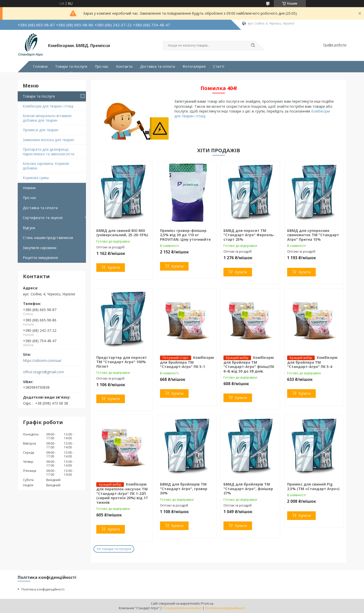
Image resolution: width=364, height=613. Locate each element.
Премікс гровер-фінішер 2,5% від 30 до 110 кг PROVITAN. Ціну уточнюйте (185, 235)
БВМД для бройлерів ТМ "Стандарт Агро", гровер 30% (184, 489)
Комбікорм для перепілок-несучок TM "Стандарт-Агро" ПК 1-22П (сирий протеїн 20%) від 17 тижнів (122, 493)
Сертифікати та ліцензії (43, 218)
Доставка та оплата (157, 67)
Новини (29, 188)
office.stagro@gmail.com (43, 372)
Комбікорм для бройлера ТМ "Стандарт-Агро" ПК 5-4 (312, 362)
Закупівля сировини (40, 248)
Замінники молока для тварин (48, 140)
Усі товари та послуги (114, 549)
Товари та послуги (71, 67)
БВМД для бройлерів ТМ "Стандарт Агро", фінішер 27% (248, 489)
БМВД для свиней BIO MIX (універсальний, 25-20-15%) (122, 233)
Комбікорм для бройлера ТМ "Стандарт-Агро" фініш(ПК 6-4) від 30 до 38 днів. (249, 364)
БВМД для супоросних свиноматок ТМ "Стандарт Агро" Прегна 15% (313, 235)
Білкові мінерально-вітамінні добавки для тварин (47, 118)
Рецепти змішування (40, 258)
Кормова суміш (36, 178)
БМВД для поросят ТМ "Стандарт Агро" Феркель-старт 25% (249, 235)
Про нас (102, 67)
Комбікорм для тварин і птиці (48, 106)
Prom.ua (207, 604)
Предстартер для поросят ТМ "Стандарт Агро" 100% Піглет (122, 362)
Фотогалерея (194, 67)
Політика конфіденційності (43, 589)
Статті (219, 67)
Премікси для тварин (41, 130)
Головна (40, 67)
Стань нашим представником (48, 238)
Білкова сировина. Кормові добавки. (46, 166)
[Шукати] (253, 46)
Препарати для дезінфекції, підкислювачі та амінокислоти (49, 152)
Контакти (124, 67)
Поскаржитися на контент (182, 608)
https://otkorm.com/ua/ (42, 361)
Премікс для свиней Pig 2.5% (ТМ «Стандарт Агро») (313, 486)
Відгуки (29, 228)
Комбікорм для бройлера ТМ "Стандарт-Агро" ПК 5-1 (187, 362)
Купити (114, 267)
